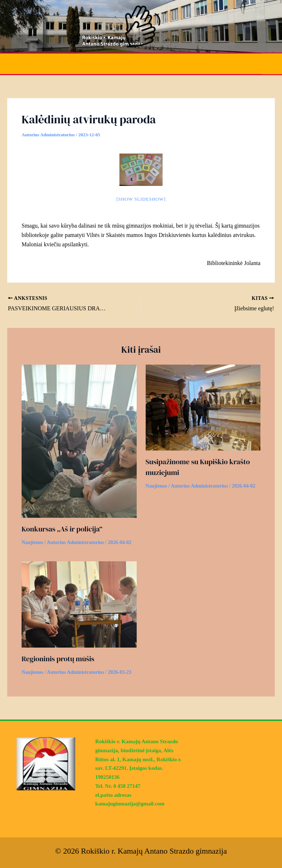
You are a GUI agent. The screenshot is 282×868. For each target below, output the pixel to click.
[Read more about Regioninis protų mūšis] (79, 603)
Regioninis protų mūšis (58, 658)
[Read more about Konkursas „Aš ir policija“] (79, 440)
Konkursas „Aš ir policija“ (62, 528)
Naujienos (32, 542)
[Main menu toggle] (272, 63)
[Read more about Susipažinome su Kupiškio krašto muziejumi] (203, 406)
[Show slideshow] (141, 198)
